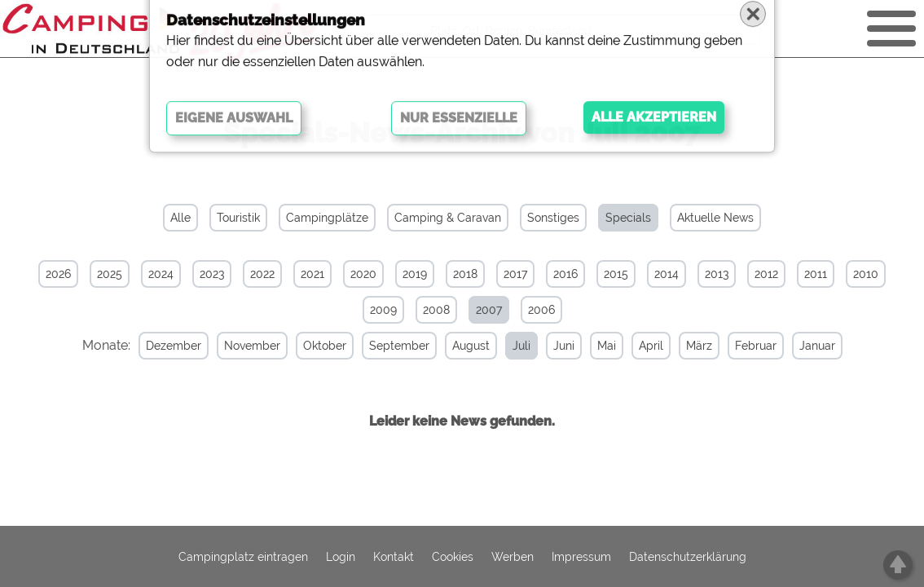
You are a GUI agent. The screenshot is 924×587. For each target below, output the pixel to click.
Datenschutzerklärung (688, 557)
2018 (465, 274)
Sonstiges (553, 218)
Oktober (313, 346)
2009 (383, 310)
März (688, 346)
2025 (110, 274)
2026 (58, 274)
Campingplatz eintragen (243, 557)
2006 (541, 310)
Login (341, 557)
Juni (552, 346)
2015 (616, 274)
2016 (565, 274)
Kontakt (394, 557)
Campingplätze (327, 218)
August (460, 346)
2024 (161, 274)
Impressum (581, 557)
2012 (766, 274)
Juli (510, 346)
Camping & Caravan (448, 218)
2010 (866, 274)
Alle (180, 218)
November (241, 346)
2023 (212, 274)
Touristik (238, 218)
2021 (312, 274)
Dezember (162, 346)
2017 (515, 274)
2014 (667, 274)
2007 (489, 310)
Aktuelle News (715, 218)
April (640, 346)
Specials (628, 218)
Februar (744, 346)
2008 (436, 310)
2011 (816, 274)
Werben (513, 557)
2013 (717, 274)
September (388, 346)
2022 (262, 274)
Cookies (453, 557)
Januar (806, 346)
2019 (415, 274)
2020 (363, 274)
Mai (595, 346)
